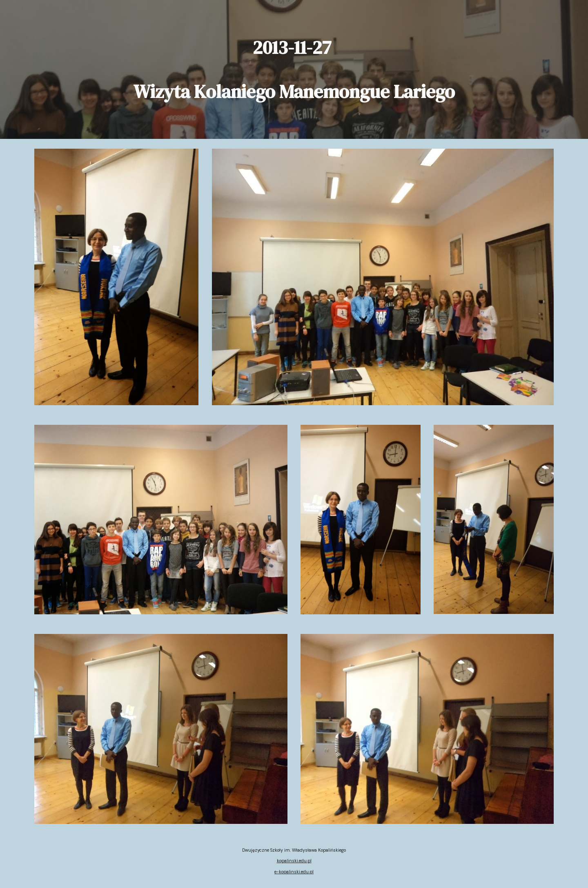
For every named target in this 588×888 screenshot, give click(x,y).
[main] (294, 69)
